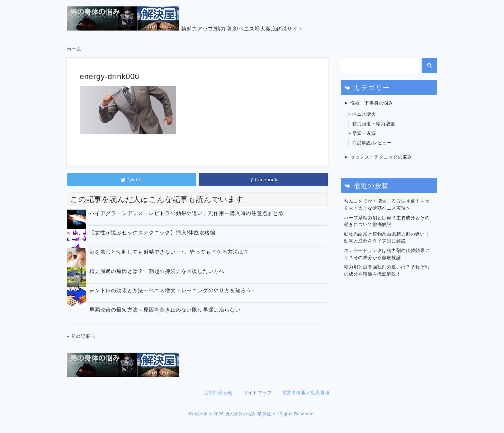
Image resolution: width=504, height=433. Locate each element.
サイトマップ (258, 392)
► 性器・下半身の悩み (369, 103)
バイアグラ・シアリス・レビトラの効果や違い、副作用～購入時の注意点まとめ (187, 213)
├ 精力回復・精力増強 (371, 124)
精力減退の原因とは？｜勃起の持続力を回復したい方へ (157, 271)
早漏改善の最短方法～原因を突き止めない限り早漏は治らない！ (168, 310)
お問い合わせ (219, 392)
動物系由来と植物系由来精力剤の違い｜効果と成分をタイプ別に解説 (387, 238)
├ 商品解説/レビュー (369, 143)
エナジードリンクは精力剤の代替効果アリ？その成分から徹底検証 (387, 254)
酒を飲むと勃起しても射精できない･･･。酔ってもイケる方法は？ (169, 252)
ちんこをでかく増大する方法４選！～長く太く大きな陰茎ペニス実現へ (387, 204)
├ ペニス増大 (362, 114)
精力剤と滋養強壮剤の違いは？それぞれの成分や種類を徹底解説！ (387, 270)
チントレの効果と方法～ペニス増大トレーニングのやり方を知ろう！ (173, 290)
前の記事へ (83, 336)
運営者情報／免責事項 (306, 392)
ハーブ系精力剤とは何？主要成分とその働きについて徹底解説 (387, 221)
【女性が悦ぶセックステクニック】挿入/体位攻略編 (152, 233)
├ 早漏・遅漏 (362, 133)
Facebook (263, 180)
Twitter (132, 180)
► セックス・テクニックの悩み (378, 157)
